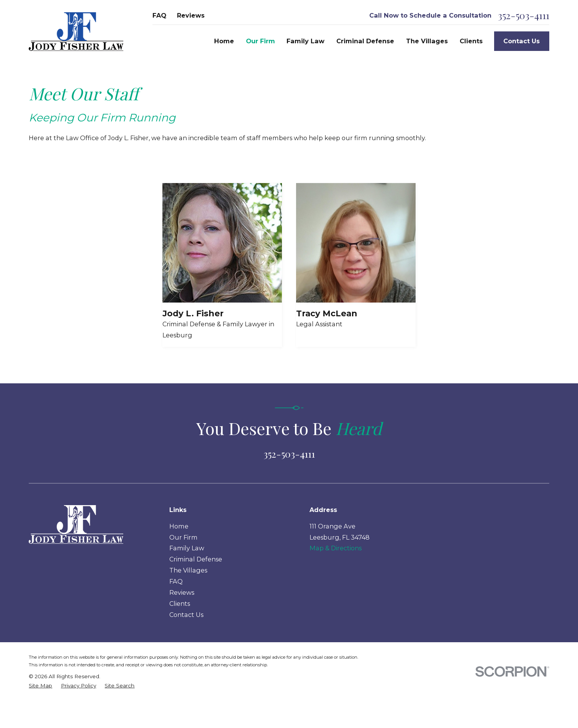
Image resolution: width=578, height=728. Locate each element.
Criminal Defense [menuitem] (365, 41)
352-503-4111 (524, 16)
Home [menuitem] (224, 41)
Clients (180, 604)
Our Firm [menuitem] (260, 41)
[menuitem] (40, 685)
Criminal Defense (196, 559)
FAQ (159, 15)
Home (179, 526)
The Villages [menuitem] (427, 41)
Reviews (191, 15)
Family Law (187, 548)
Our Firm (183, 537)
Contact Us (522, 41)
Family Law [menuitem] (305, 41)
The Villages (188, 570)
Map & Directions (336, 548)
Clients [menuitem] (471, 41)
